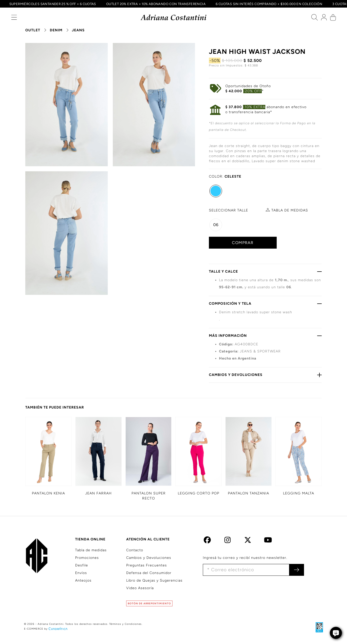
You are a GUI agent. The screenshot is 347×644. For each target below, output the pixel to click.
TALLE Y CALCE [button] (265, 271)
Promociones (87, 558)
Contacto (135, 550)
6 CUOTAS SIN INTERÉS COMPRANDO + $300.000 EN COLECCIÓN (267, 4)
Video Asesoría (140, 588)
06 (216, 225)
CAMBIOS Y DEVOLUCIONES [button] (265, 375)
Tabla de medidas (91, 550)
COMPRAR (243, 243)
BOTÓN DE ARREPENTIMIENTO (149, 603)
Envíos (81, 573)
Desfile (82, 565)
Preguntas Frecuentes (147, 565)
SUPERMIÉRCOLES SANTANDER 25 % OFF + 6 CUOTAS (51, 4)
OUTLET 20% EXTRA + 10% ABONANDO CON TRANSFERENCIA (154, 4)
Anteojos (83, 580)
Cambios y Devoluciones (149, 558)
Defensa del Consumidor (149, 573)
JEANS (78, 30)
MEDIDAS (290, 210)
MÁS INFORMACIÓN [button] (265, 336)
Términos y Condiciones (125, 624)
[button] (14, 19)
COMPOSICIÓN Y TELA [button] (265, 303)
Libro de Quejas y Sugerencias (154, 580)
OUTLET (33, 30)
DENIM (56, 30)
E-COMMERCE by (46, 629)
